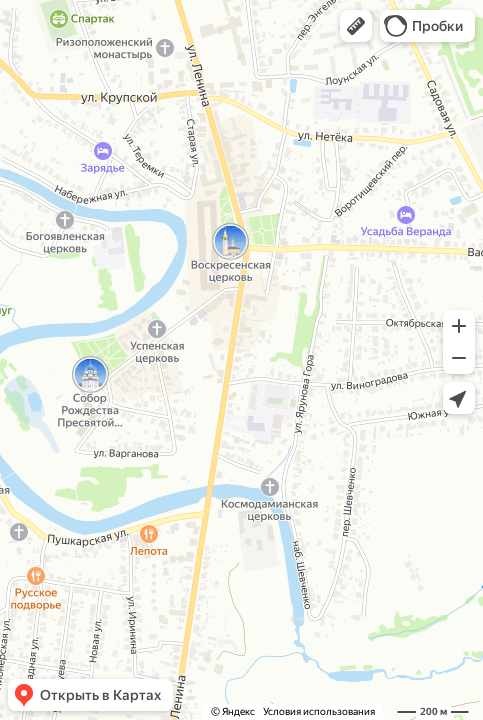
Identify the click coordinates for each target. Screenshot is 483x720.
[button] (356, 26)
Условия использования (319, 711)
